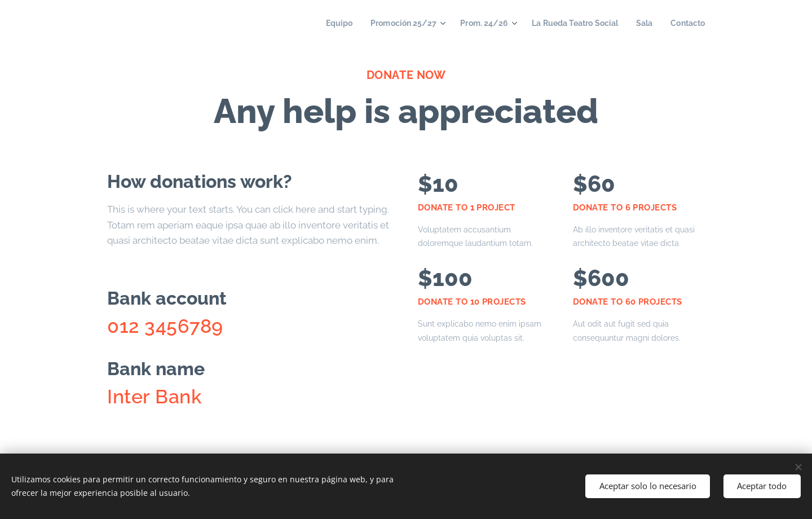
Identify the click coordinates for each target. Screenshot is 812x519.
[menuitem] (320, 23)
